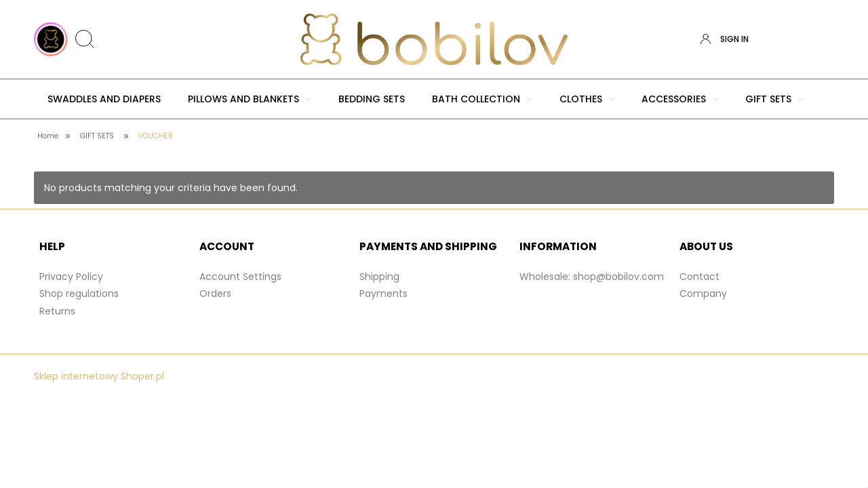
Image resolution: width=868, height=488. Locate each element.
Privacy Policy (71, 277)
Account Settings (240, 277)
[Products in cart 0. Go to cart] (823, 39)
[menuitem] (104, 99)
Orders (215, 293)
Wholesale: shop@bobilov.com (592, 277)
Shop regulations (79, 293)
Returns (57, 311)
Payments (383, 293)
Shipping (379, 277)
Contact (699, 277)
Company (703, 293)
